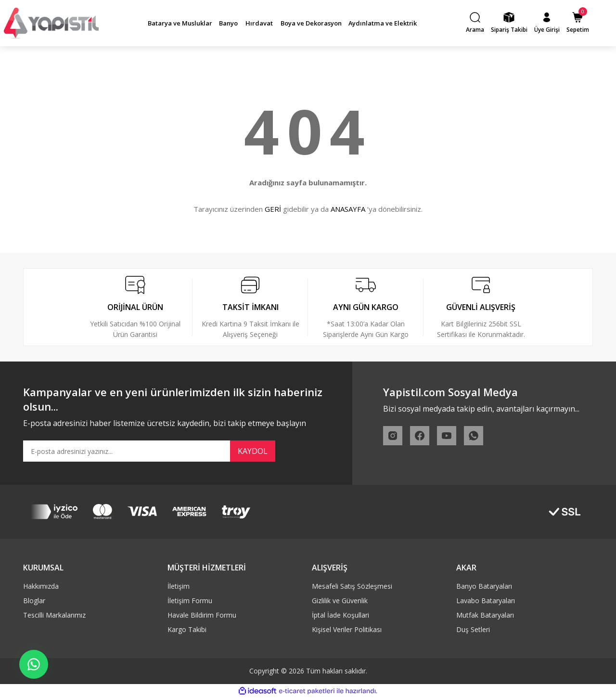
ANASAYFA (348, 209)
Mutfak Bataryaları (485, 615)
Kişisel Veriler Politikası (347, 629)
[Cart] (578, 23)
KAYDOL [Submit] (253, 451)
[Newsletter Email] (149, 451)
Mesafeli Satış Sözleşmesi (352, 586)
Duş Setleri (473, 629)
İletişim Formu (190, 601)
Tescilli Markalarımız (54, 615)
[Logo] (51, 23)
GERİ (273, 209)
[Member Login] (547, 23)
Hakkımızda (41, 586)
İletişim (179, 586)
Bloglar (34, 601)
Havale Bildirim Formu (202, 615)
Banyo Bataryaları (484, 586)
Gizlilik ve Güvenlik (340, 601)
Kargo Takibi (187, 629)
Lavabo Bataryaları (486, 601)
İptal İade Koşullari (340, 615)
